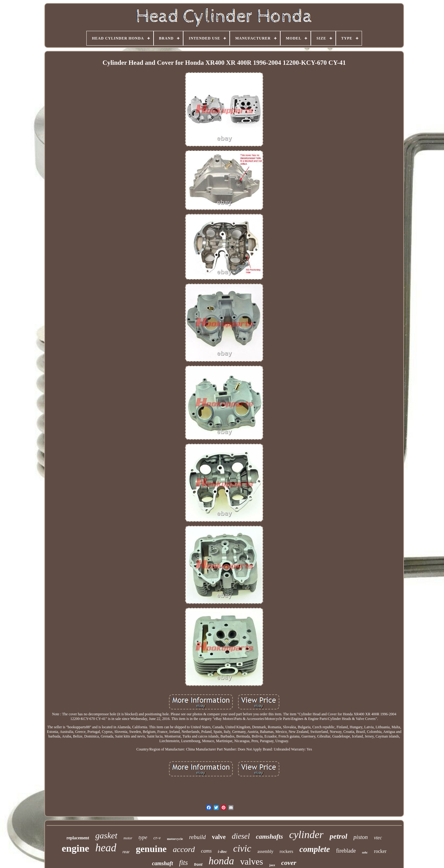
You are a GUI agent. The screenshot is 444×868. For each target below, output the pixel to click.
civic (242, 848)
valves (252, 862)
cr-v (157, 838)
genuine (151, 849)
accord (184, 849)
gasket (106, 835)
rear (126, 852)
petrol (338, 836)
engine (75, 848)
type (143, 837)
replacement (78, 838)
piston (360, 837)
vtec (378, 838)
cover (289, 863)
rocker (380, 851)
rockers (286, 851)
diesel (241, 836)
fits (183, 863)
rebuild (197, 837)
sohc (365, 852)
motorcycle (175, 839)
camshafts (269, 837)
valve (219, 837)
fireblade (346, 851)
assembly (265, 851)
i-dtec (223, 851)
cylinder (306, 835)
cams (206, 851)
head (106, 848)
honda (222, 861)
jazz (272, 865)
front (198, 865)
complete (315, 849)
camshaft (162, 863)
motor (128, 838)
